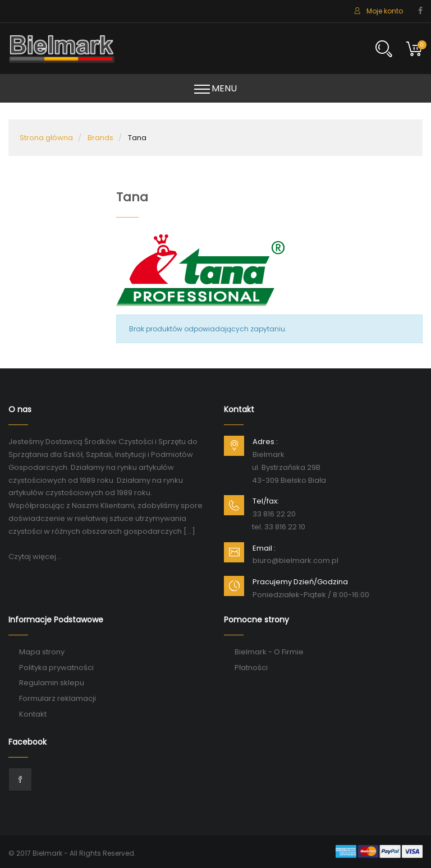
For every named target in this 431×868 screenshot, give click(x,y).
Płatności (251, 668)
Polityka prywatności (56, 668)
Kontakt (33, 714)
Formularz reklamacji (58, 698)
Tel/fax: (266, 501)
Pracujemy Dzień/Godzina (300, 582)
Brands (100, 138)
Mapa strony (42, 652)
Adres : (265, 442)
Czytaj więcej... (35, 557)
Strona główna (46, 138)
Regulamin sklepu (52, 683)
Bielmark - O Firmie (269, 652)
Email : (264, 548)
